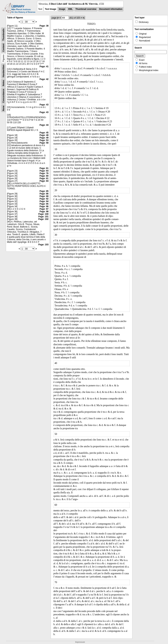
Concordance (3, 96)
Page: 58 (44, 143)
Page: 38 (44, 26)
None (3, 108)
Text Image (50, 9)
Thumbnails (3, 35)
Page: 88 (44, 196)
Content (3, 48)
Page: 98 (44, 212)
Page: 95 (44, 204)
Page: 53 (44, 140)
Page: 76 (44, 173)
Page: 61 (44, 168)
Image (62, 9)
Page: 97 (44, 209)
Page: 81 (44, 178)
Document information (111, 9)
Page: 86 (44, 194)
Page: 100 (43, 214)
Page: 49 (44, 138)
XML (70, 9)
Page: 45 (44, 133)
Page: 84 (44, 181)
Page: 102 (43, 219)
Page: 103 (43, 245)
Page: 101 (43, 217)
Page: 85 (44, 191)
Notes (3, 83)
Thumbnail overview (86, 9)
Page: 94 (44, 201)
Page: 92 (44, 199)
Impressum (80, 642)
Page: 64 (44, 171)
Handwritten (3, 71)
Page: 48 (44, 135)
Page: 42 (44, 79)
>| (83, 18)
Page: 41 (44, 67)
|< (58, 18)
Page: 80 (44, 176)
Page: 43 (44, 105)
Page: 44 (44, 125)
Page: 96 (44, 206)
